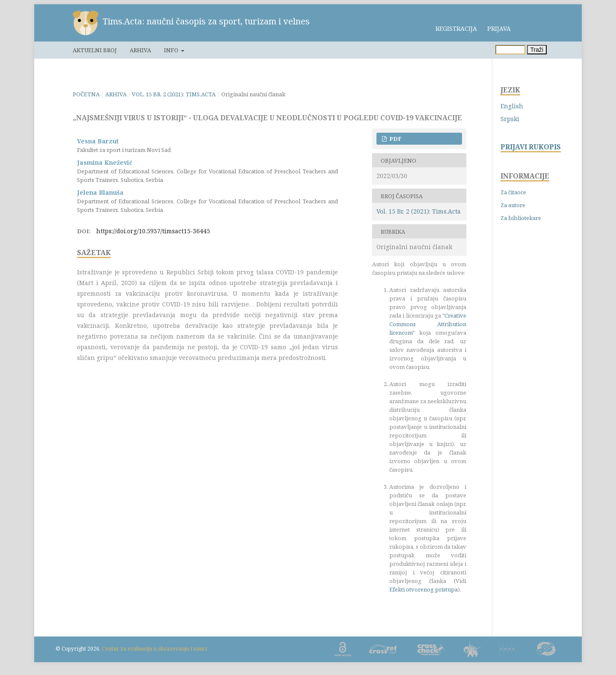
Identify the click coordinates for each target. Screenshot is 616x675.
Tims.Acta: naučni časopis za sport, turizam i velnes (206, 21)
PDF (395, 139)
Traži (537, 50)
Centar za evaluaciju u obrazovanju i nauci (154, 649)
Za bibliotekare (521, 218)
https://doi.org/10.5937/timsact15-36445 (153, 231)
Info (172, 50)
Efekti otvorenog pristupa (423, 589)
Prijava (499, 28)
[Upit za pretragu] (510, 50)
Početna (86, 94)
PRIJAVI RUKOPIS (531, 147)
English (512, 106)
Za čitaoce (513, 192)
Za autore (513, 205)
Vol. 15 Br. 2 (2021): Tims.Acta (174, 94)
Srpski (510, 119)
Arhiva (140, 50)
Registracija (456, 28)
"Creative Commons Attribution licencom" (428, 324)
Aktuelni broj (95, 50)
